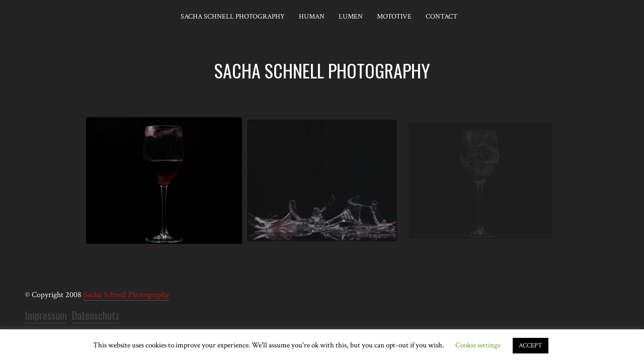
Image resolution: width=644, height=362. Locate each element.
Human (312, 17)
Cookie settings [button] (478, 345)
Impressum (46, 315)
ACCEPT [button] (531, 346)
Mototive (394, 17)
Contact (441, 17)
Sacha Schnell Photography (233, 17)
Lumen (351, 17)
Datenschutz (96, 315)
